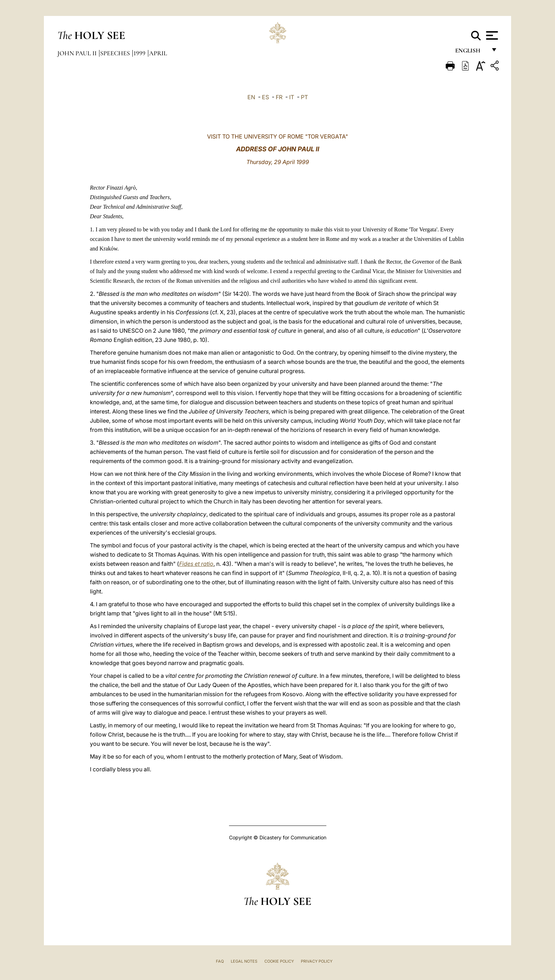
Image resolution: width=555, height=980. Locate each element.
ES (265, 97)
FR (279, 97)
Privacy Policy (317, 961)
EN (251, 97)
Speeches (116, 53)
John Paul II (78, 53)
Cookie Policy (279, 961)
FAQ (220, 961)
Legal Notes (244, 961)
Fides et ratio (196, 564)
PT (304, 97)
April (158, 53)
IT (292, 97)
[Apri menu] (491, 35)
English (471, 52)
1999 (140, 53)
